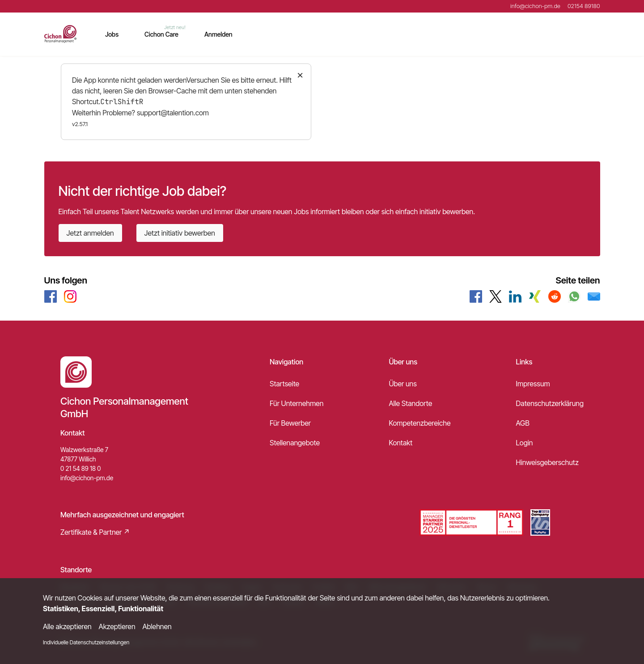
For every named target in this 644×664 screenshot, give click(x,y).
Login (525, 443)
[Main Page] (61, 34)
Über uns (402, 384)
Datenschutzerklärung (550, 403)
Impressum (533, 384)
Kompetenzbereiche (419, 423)
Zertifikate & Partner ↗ (95, 532)
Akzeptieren (117, 626)
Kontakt (400, 443)
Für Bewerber (290, 423)
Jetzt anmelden (90, 233)
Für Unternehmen (297, 403)
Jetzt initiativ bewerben (180, 233)
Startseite (284, 384)
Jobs (112, 34)
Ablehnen (157, 626)
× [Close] (300, 74)
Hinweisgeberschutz (547, 462)
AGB (523, 423)
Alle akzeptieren (67, 626)
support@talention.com (173, 113)
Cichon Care (161, 34)
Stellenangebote (295, 443)
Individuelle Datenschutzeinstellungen (86, 642)
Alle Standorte (410, 403)
